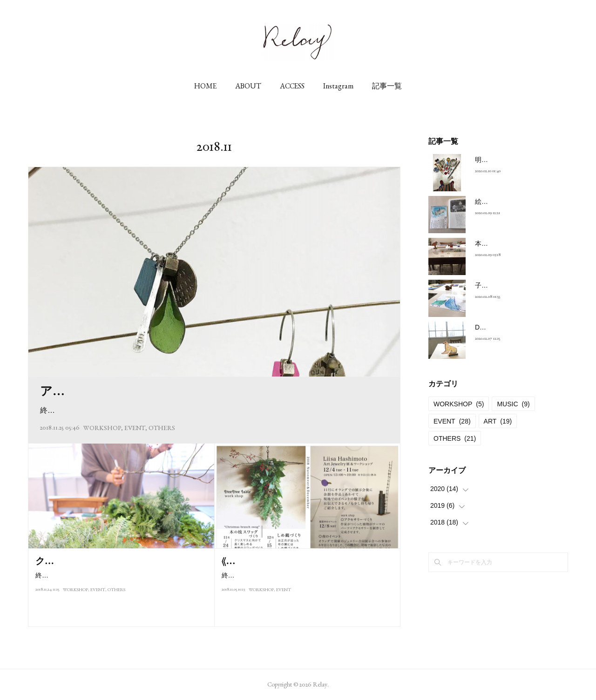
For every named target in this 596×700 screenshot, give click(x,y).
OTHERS (162, 428)
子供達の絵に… (498, 285)
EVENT (135, 428)
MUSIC (513, 404)
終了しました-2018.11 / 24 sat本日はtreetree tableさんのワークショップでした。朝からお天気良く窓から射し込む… (122, 596)
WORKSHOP (102, 428)
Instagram (338, 86)
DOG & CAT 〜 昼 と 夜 (509, 327)
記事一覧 (387, 86)
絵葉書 (485, 202)
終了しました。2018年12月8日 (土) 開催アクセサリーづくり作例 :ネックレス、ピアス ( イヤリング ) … (214, 410)
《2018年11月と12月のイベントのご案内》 (306, 561)
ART (498, 421)
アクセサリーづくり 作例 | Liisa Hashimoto (152, 391)
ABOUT (248, 86)
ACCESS (292, 86)
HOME (205, 86)
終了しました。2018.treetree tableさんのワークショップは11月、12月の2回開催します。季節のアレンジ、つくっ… (308, 581)
